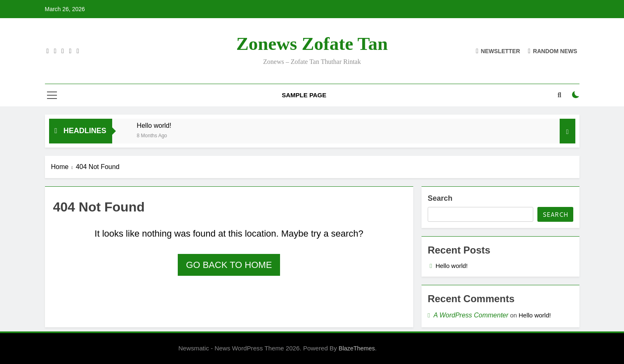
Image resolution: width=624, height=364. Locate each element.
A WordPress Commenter (471, 315)
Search (440, 198)
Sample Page (304, 95)
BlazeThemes (357, 348)
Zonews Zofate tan (312, 44)
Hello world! (154, 125)
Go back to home (229, 265)
